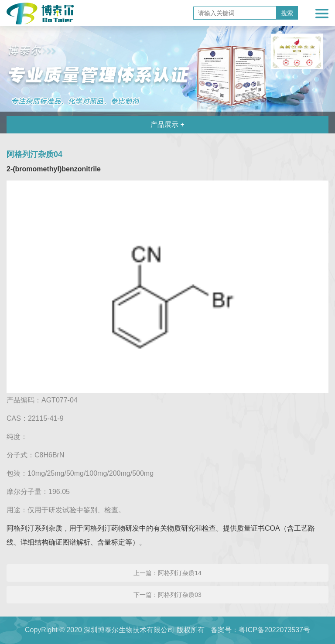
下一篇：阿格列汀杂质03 (167, 595)
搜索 (287, 13)
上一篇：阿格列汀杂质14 (167, 573)
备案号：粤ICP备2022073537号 (260, 630)
